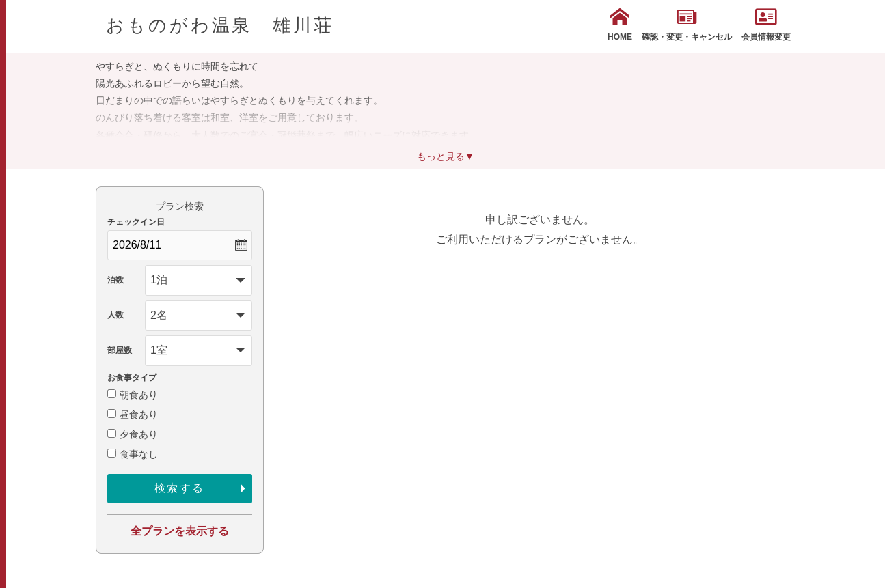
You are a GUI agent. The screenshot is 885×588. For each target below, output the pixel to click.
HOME (620, 25)
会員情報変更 (766, 25)
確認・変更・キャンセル (687, 25)
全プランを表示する (180, 531)
